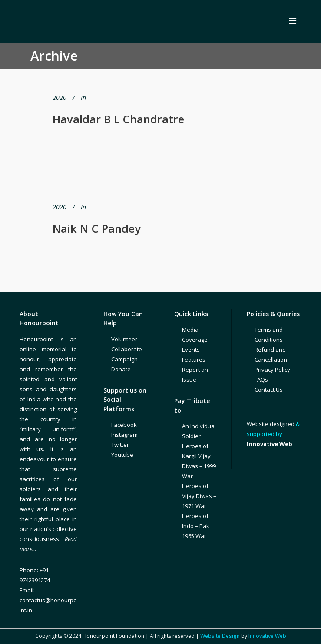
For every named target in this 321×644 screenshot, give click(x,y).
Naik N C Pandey (97, 228)
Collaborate (127, 349)
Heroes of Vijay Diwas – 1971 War (199, 496)
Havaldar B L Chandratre (118, 119)
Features (194, 360)
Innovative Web (267, 636)
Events (191, 350)
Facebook (124, 425)
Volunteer (124, 339)
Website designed (271, 424)
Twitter (120, 445)
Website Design (220, 636)
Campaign (124, 359)
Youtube (122, 455)
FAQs (261, 380)
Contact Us (269, 390)
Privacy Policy (272, 370)
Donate (121, 369)
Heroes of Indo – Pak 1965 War (196, 526)
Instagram (124, 435)
